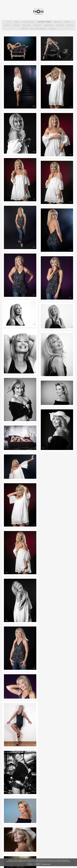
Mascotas (58, 22)
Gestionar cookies (46, 864)
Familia (67, 22)
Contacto (60, 25)
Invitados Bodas (29, 22)
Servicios (37, 25)
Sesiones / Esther (45, 22)
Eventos (7, 25)
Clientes (16, 25)
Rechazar (38, 864)
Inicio (9, 22)
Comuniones (49, 25)
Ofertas (70, 25)
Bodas (17, 22)
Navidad (24, 29)
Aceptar (30, 864)
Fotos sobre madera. (38, 29)
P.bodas (52, 29)
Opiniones (27, 25)
